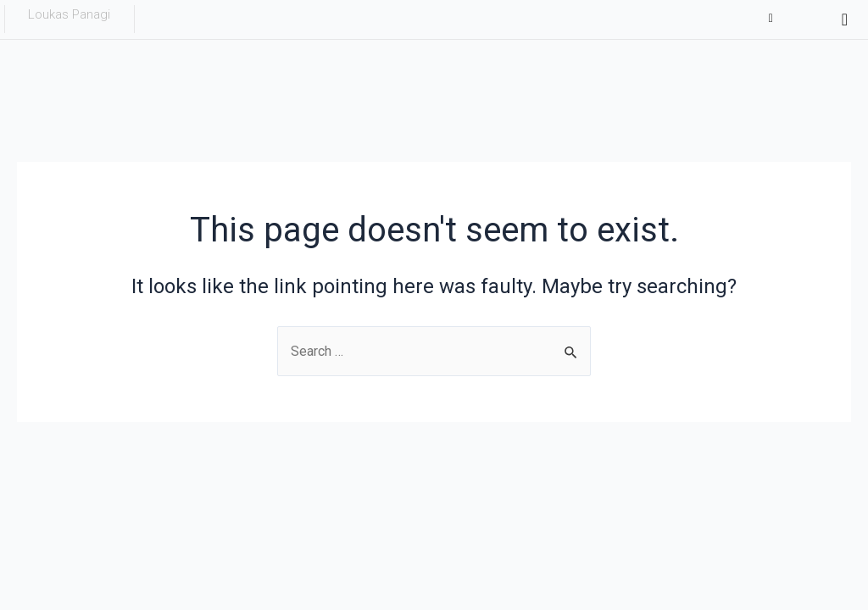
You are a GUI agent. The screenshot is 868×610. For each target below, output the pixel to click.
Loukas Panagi (69, 14)
